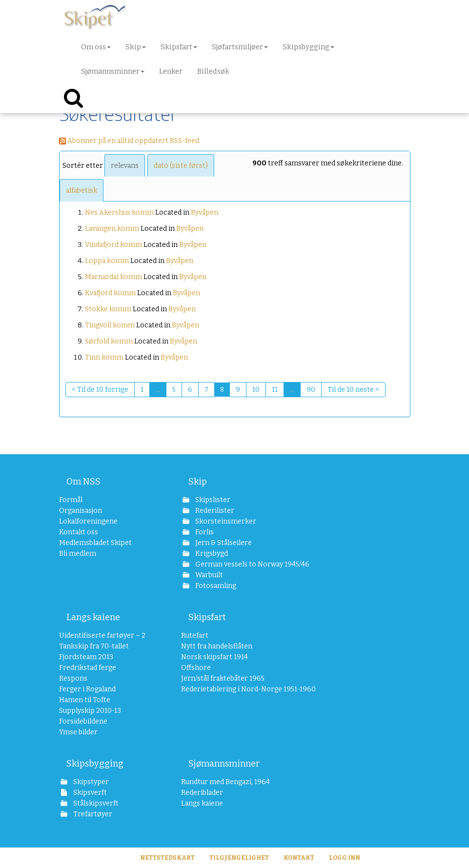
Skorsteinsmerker (225, 521)
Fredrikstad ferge (88, 668)
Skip (198, 482)
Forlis (204, 532)
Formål (71, 500)
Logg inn (345, 858)
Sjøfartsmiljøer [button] (240, 47)
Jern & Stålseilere (223, 543)
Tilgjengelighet (239, 858)
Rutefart (195, 636)
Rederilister (214, 511)
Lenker (171, 71)
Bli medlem (78, 554)
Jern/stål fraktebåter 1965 (223, 678)
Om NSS (83, 482)
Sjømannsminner (224, 764)
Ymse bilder (78, 732)
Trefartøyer (92, 814)
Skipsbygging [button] (308, 47)
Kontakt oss (79, 532)
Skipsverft (89, 793)
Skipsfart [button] (179, 47)
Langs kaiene (93, 617)
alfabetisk (82, 191)
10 (256, 390)
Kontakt (299, 858)
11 (275, 390)
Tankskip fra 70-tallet (94, 646)
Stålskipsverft (95, 803)
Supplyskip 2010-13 (90, 711)
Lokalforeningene (88, 521)
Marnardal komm (113, 277)
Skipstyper (90, 782)
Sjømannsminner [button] (113, 71)
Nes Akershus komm (119, 212)
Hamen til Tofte (85, 700)
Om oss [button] (96, 47)
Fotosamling (215, 586)
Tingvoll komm (110, 325)
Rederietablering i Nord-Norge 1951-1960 (233, 689)
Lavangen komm (112, 229)
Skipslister (212, 500)
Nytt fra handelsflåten (217, 646)
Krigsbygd (211, 554)
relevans (125, 166)
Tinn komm (104, 357)
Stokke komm (108, 309)
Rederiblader (202, 793)
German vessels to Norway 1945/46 (240, 564)
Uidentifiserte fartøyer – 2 (102, 636)
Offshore (196, 668)
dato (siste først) (181, 166)
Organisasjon (81, 511)
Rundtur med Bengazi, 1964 (225, 782)
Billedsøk (213, 71)
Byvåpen (204, 212)
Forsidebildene (83, 721)
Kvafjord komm (110, 293)
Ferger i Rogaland (87, 689)
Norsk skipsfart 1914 (214, 657)
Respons (73, 678)
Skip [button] (136, 47)
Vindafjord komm (113, 245)
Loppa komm (107, 261)
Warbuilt (208, 575)
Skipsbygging (95, 764)
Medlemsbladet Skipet (95, 543)
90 (311, 390)
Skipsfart (207, 617)
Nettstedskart (167, 858)
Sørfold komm (109, 341)
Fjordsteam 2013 (86, 657)
